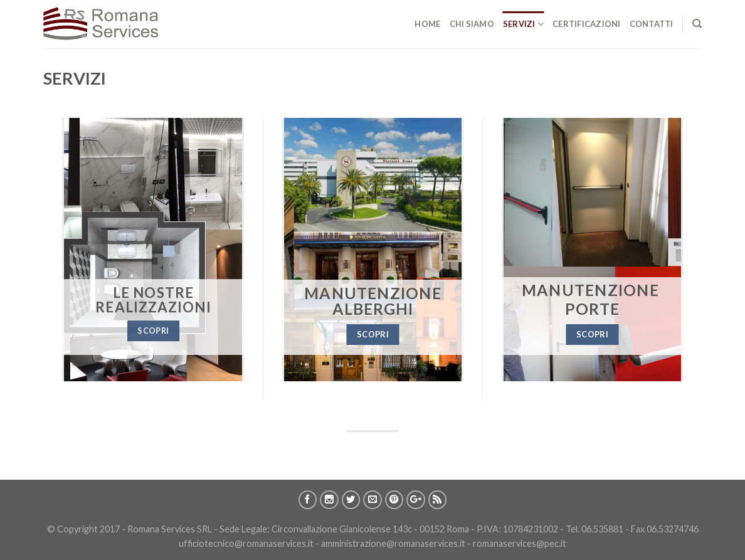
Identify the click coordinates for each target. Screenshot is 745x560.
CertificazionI (587, 24)
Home (427, 24)
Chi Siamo (472, 24)
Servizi (523, 24)
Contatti (652, 24)
